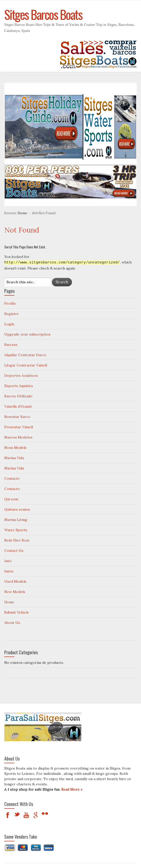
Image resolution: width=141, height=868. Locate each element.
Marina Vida (14, 458)
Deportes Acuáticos (21, 375)
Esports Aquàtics (19, 386)
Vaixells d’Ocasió (18, 406)
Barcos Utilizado (18, 396)
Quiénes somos (17, 509)
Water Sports (16, 530)
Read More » (72, 789)
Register (12, 313)
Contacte (12, 478)
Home (22, 213)
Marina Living (16, 519)
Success (11, 344)
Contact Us (14, 550)
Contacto (12, 489)
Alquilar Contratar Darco (25, 355)
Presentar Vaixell (19, 427)
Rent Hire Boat (17, 540)
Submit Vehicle (17, 612)
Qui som (11, 499)
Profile (10, 303)
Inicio (9, 571)
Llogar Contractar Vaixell (26, 365)
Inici (8, 561)
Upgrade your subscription (27, 334)
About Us (12, 622)
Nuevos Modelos (18, 437)
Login (9, 324)
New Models (15, 591)
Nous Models (15, 447)
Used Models (15, 581)
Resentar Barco (17, 416)
